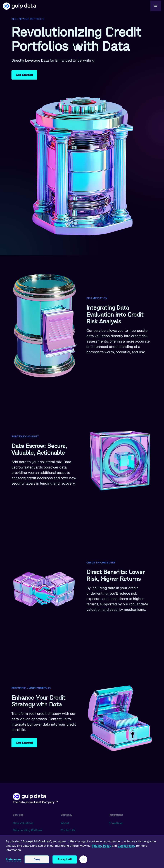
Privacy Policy (102, 846)
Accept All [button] (65, 859)
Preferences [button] (14, 859)
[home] (77, 6)
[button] (156, 6)
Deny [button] (37, 859)
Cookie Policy (126, 846)
